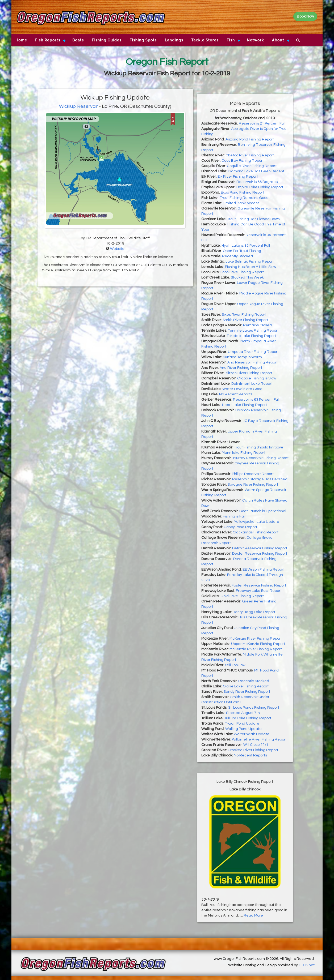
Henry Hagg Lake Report (254, 612)
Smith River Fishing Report (245, 320)
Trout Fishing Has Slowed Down (253, 219)
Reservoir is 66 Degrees (257, 182)
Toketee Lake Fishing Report (251, 336)
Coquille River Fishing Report (252, 166)
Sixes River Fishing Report (244, 315)
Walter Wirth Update (252, 734)
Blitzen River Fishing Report (249, 373)
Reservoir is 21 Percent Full (262, 123)
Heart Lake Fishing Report (245, 405)
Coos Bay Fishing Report (243, 161)
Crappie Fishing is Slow (257, 378)
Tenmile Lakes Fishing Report (253, 331)
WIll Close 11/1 (256, 745)
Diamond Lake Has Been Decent (256, 171)
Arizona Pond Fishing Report (250, 139)
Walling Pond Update (243, 729)
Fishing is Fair (234, 516)
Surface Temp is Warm (242, 357)
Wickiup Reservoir (78, 106)
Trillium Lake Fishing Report (248, 718)
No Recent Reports (236, 394)
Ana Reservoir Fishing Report (252, 362)
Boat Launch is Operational (263, 511)
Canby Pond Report (240, 527)
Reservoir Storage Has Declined (260, 479)
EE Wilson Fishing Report (264, 570)
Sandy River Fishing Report (247, 692)
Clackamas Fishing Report (256, 532)
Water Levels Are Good (242, 389)
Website (117, 249)
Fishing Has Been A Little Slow (250, 267)
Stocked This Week (247, 277)
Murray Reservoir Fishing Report (261, 458)
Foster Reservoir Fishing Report (259, 585)
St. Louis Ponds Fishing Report (254, 708)
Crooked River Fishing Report (253, 750)
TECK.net (307, 965)
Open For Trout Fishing (242, 251)
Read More (253, 915)
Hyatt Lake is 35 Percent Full (246, 246)
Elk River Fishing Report (238, 177)
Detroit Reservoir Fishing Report (260, 548)
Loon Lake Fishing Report (242, 272)
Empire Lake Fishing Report (260, 187)
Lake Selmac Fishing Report (250, 262)
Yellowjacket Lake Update (257, 522)
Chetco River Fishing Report (250, 155)
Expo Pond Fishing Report (243, 192)
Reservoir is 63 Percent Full (256, 400)
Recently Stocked (237, 256)
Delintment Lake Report (252, 384)
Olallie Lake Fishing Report (246, 686)
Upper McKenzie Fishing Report (258, 644)
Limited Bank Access (241, 203)
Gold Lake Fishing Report (242, 596)
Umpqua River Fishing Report (253, 352)
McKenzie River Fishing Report (256, 639)
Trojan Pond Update (242, 724)
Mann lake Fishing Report (244, 453)
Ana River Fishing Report (241, 368)
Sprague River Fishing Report (253, 485)
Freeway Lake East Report (259, 591)
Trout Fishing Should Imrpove (259, 447)
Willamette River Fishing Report (259, 739)
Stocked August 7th (243, 713)
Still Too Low (235, 665)
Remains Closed (257, 325)
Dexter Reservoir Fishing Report (260, 554)
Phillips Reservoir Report (253, 474)
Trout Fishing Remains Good (244, 198)
